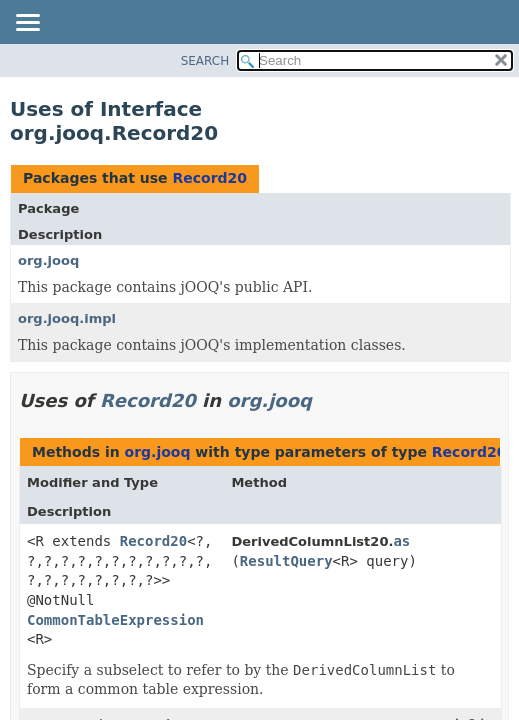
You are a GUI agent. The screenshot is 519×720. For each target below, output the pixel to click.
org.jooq (48, 260)
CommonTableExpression (115, 620)
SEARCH (205, 61)
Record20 (209, 178)
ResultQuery (286, 561)
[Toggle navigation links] (27, 24)
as (401, 541)
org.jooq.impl (67, 318)
